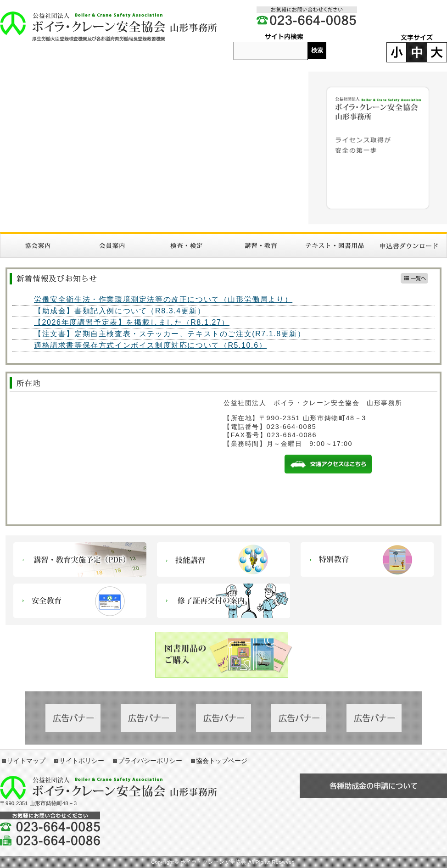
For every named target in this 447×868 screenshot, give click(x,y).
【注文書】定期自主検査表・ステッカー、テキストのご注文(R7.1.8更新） (170, 334)
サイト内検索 (284, 37)
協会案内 (38, 246)
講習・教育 (261, 246)
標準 (417, 52)
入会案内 (112, 246)
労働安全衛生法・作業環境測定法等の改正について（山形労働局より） (163, 299)
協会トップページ (222, 761)
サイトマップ (26, 761)
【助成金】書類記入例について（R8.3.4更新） (120, 311)
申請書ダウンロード (409, 246)
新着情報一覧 (414, 278)
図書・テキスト (335, 246)
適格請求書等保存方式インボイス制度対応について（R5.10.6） (150, 345)
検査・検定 (186, 246)
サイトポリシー (82, 761)
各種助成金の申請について (373, 786)
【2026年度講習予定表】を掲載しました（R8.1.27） (132, 322)
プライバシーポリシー (150, 761)
